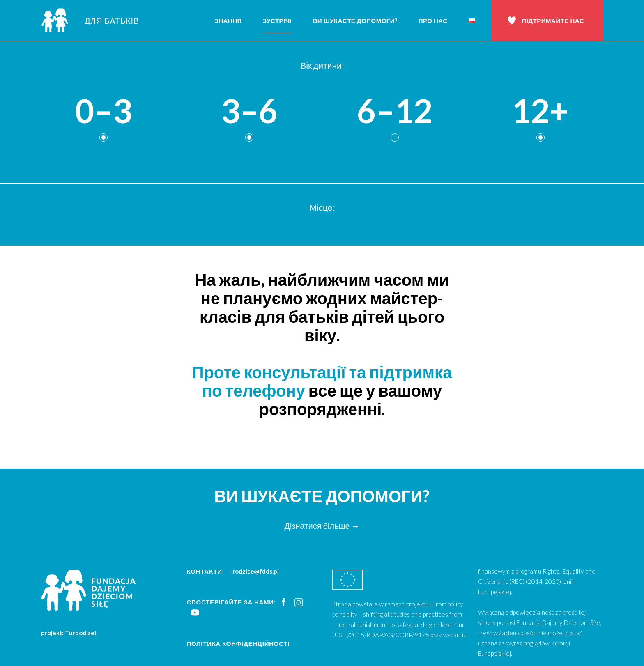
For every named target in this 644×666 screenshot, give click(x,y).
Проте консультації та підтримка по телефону (322, 381)
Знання (228, 21)
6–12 (395, 111)
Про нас (433, 21)
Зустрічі (277, 21)
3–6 (249, 111)
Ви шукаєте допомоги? (355, 21)
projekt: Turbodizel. (69, 633)
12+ (540, 111)
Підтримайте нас (553, 21)
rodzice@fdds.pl (256, 571)
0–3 (103, 111)
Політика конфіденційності (238, 643)
